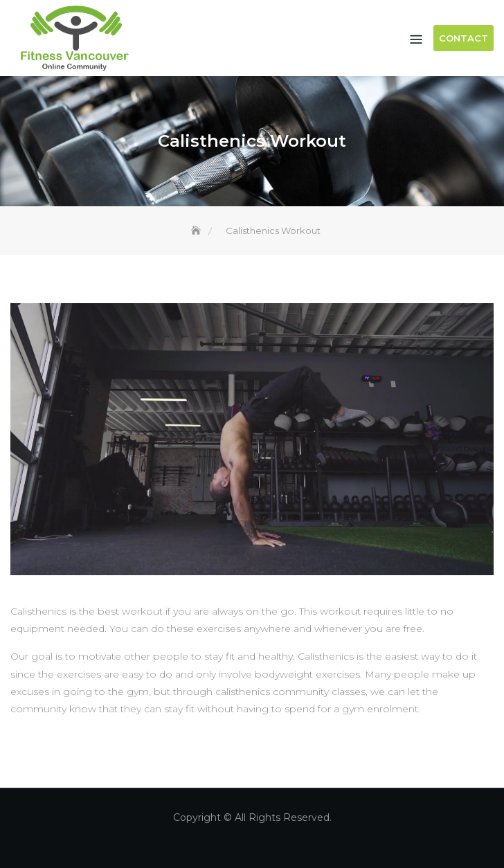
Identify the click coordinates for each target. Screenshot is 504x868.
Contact (463, 38)
